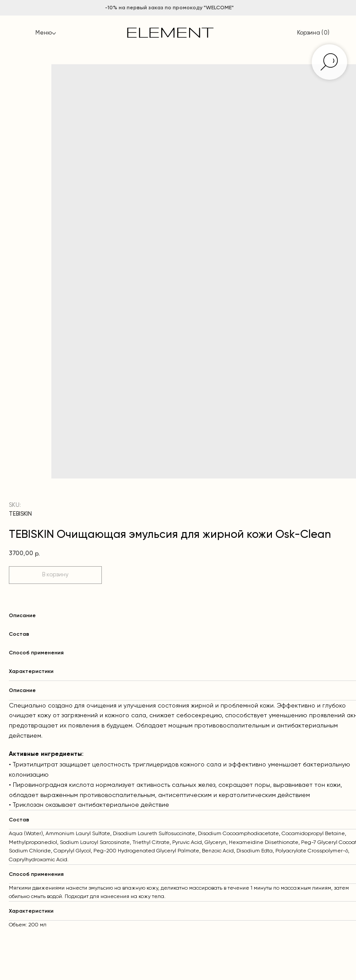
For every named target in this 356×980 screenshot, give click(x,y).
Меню (44, 33)
